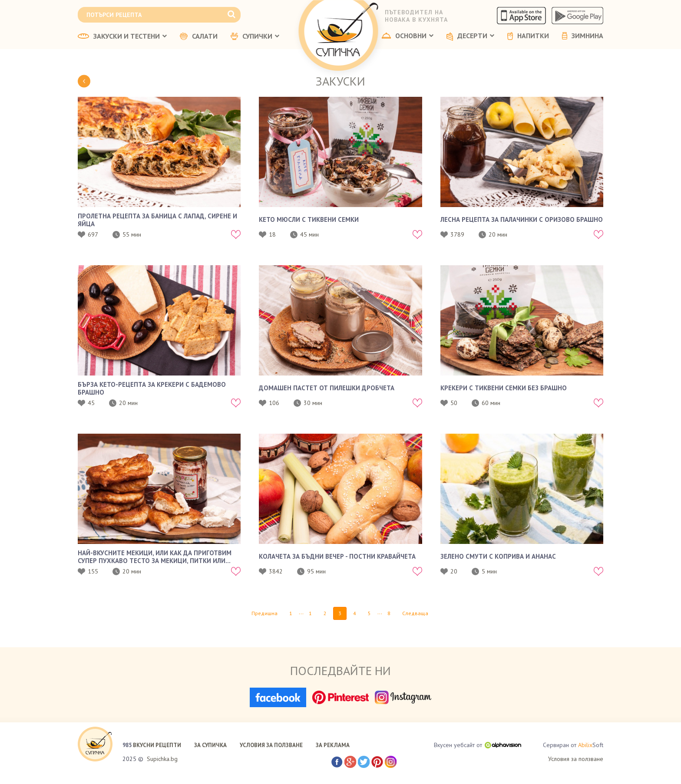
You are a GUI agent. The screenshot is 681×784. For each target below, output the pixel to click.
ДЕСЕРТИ (470, 36)
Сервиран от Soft (573, 745)
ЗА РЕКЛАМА (333, 745)
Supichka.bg (162, 759)
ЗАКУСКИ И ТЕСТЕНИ (122, 36)
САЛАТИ (199, 36)
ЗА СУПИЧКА (210, 745)
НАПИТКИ (528, 36)
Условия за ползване (576, 759)
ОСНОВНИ (408, 36)
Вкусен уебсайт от (478, 745)
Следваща (415, 613)
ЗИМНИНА (583, 36)
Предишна (264, 613)
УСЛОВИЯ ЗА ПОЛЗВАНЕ (271, 745)
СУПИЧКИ (255, 36)
